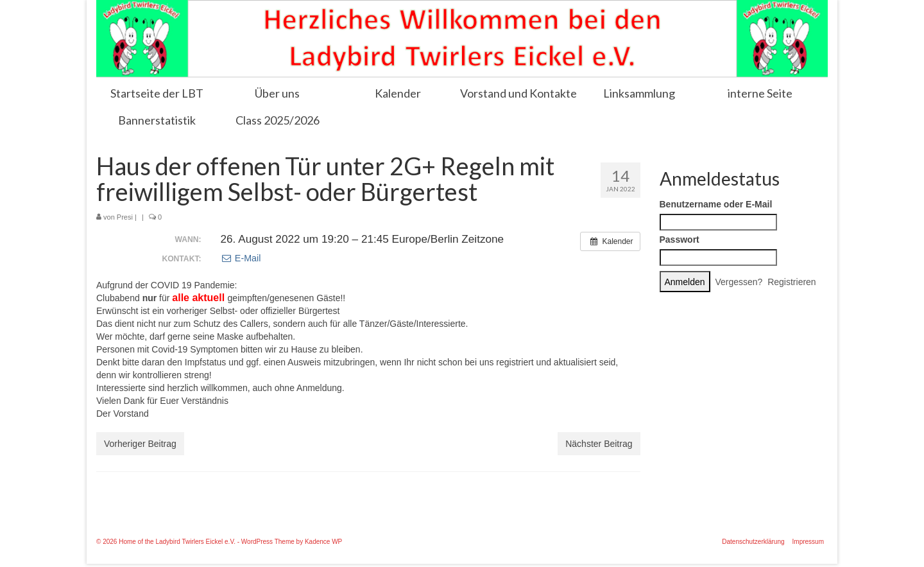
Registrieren (791, 282)
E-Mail (241, 258)
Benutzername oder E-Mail (716, 204)
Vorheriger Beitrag (140, 444)
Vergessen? (739, 282)
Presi (125, 217)
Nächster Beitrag (599, 444)
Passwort (680, 240)
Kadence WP (323, 542)
